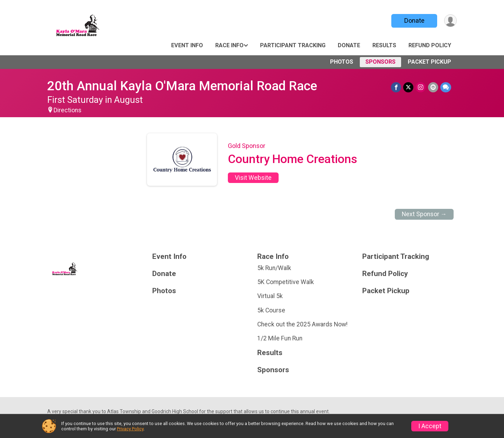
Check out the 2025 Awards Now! (302, 324)
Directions (68, 110)
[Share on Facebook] (396, 87)
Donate (414, 20)
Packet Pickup (429, 62)
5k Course (271, 310)
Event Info (187, 45)
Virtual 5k (270, 296)
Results (384, 45)
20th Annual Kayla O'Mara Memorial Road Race (182, 86)
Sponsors (380, 62)
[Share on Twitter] (409, 87)
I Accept (430, 426)
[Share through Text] (446, 87)
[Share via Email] (433, 87)
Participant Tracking (293, 45)
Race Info (229, 45)
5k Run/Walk (274, 268)
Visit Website (253, 178)
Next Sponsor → (424, 214)
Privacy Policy (130, 429)
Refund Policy (430, 45)
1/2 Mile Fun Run (280, 338)
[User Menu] (450, 21)
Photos (342, 62)
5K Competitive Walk (286, 282)
